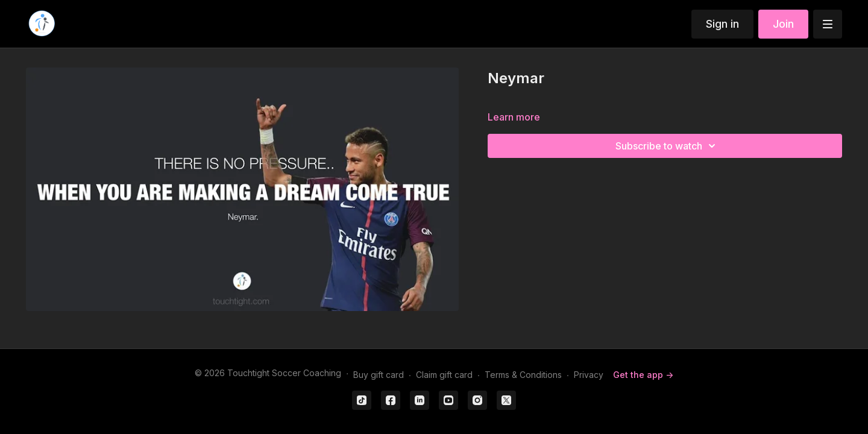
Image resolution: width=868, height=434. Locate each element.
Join (783, 24)
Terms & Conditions (523, 375)
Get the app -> (643, 375)
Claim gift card (444, 375)
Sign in (722, 24)
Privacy (589, 375)
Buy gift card (379, 375)
